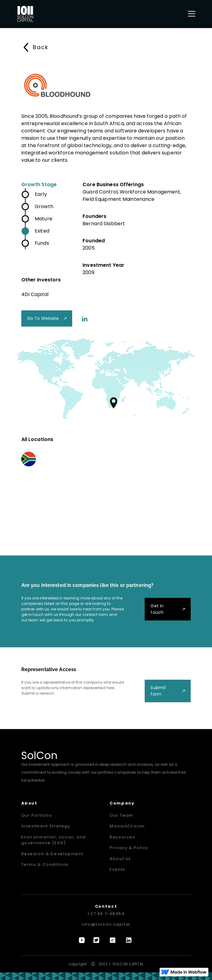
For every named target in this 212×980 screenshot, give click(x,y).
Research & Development (52, 854)
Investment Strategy (46, 826)
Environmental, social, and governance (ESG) (54, 840)
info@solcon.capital (106, 924)
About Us (120, 859)
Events (118, 869)
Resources (123, 837)
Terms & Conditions (45, 864)
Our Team (122, 815)
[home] (25, 14)
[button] (190, 14)
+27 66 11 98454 (106, 914)
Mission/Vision (127, 826)
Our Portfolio (37, 815)
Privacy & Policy (129, 848)
